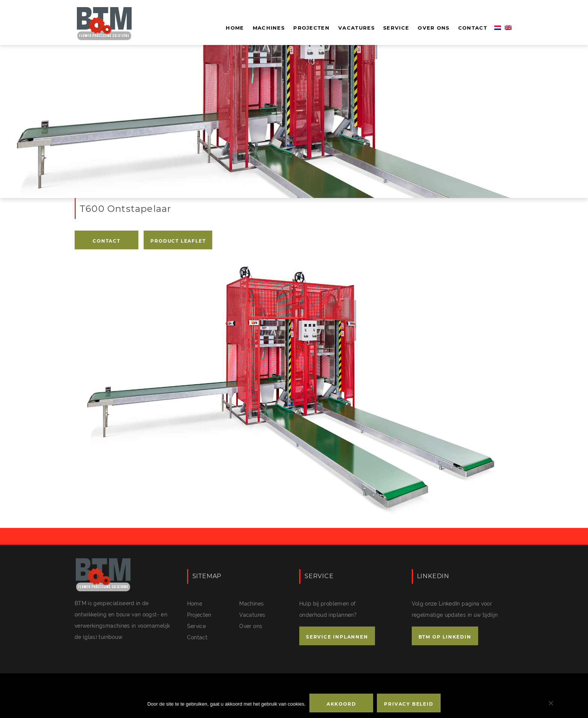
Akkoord (341, 704)
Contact (473, 28)
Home (235, 28)
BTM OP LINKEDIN (445, 637)
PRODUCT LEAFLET (178, 241)
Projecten (311, 28)
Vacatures (356, 28)
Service (396, 28)
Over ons (433, 28)
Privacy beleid (409, 704)
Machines (269, 28)
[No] (550, 703)
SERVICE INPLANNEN (337, 637)
